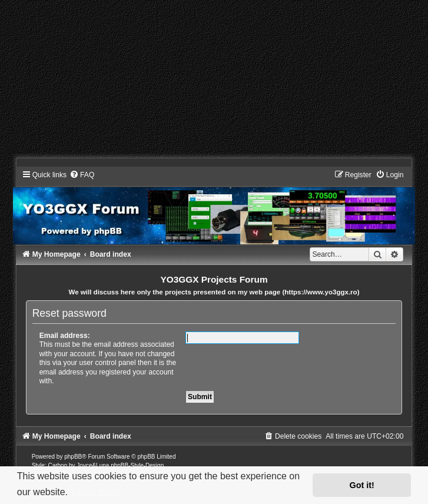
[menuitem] (82, 175)
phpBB (73, 457)
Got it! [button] (362, 485)
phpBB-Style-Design (137, 465)
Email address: (65, 336)
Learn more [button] (97, 492)
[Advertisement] (214, 82)
